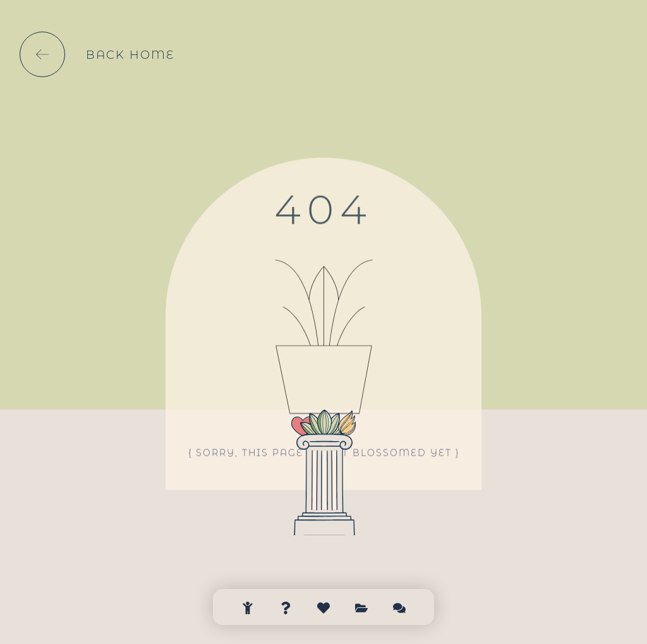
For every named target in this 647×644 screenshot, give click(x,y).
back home (130, 55)
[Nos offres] (323, 600)
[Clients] (361, 600)
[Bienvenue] (248, 600)
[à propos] (286, 600)
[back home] (42, 54)
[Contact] (399, 600)
